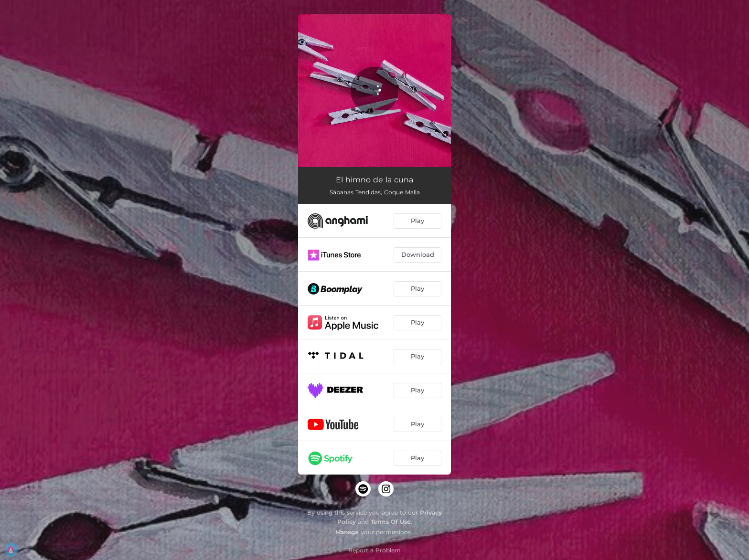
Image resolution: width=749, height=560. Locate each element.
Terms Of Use (391, 522)
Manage (347, 532)
